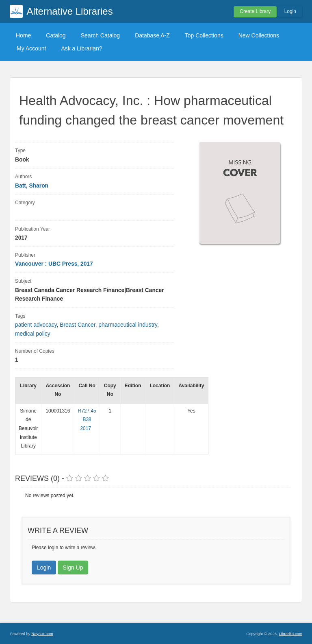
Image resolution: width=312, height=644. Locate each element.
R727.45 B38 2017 (87, 420)
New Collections (259, 35)
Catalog (56, 35)
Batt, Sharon (32, 186)
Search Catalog (101, 35)
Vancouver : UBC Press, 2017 (54, 264)
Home (23, 35)
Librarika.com (290, 634)
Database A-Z (152, 35)
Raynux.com (42, 634)
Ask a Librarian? (81, 48)
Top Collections (204, 35)
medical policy (33, 334)
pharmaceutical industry (128, 325)
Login (290, 11)
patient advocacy (36, 325)
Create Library (255, 11)
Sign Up (73, 568)
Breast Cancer (77, 325)
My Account (31, 48)
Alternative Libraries (70, 11)
